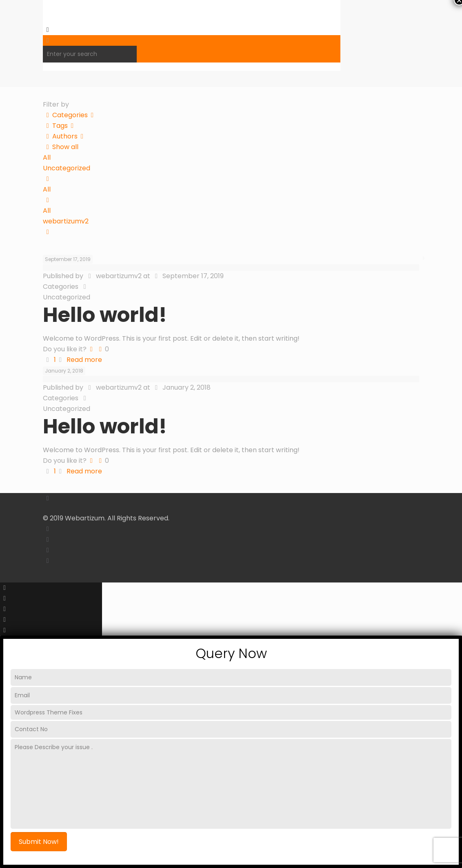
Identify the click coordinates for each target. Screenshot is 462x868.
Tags (60, 126)
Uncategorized (67, 168)
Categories (70, 115)
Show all (60, 147)
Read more (84, 360)
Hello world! (105, 315)
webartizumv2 (66, 221)
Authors (65, 136)
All (47, 157)
